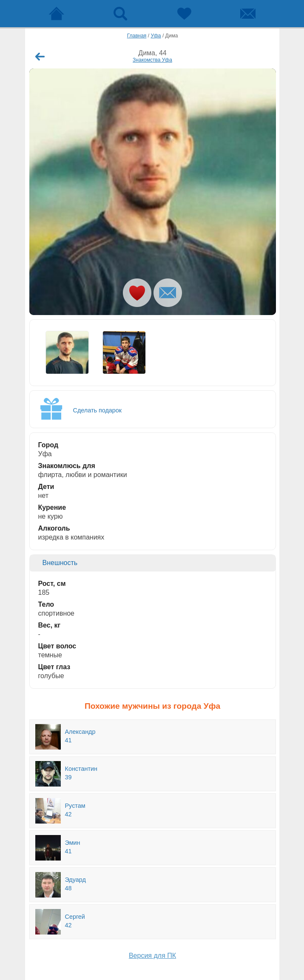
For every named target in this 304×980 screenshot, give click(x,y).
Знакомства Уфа (152, 60)
